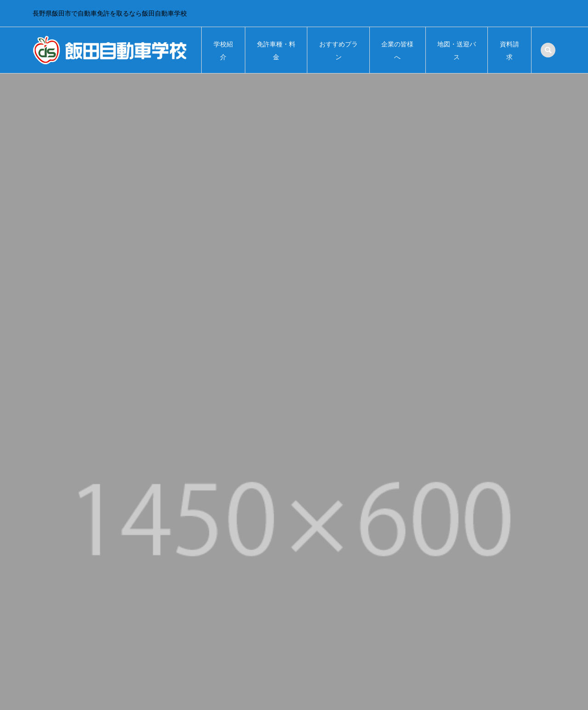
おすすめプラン (339, 51)
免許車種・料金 (276, 51)
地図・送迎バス (457, 51)
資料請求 (509, 51)
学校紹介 (223, 51)
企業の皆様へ (397, 51)
